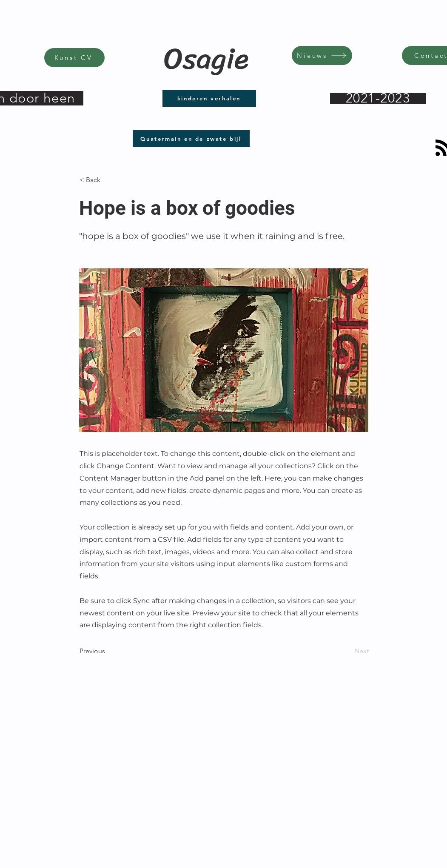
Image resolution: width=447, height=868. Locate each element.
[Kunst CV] (74, 58)
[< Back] (108, 180)
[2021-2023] (378, 98)
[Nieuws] (322, 55)
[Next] (347, 651)
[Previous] (108, 651)
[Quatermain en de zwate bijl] (191, 139)
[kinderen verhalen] (209, 98)
